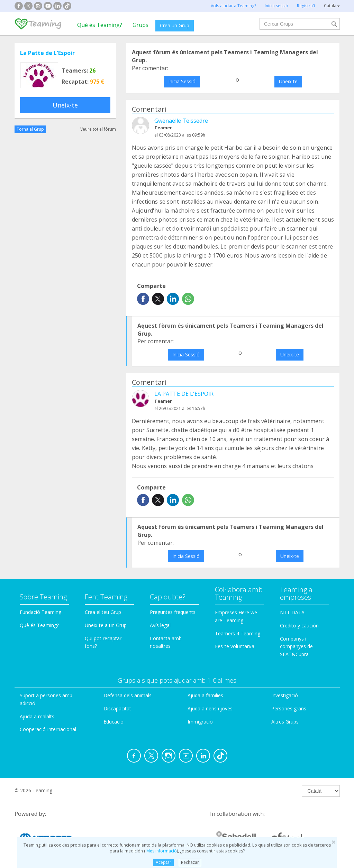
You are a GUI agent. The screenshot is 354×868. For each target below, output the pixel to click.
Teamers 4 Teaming (238, 633)
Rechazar (190, 862)
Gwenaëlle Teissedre (181, 121)
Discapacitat (117, 708)
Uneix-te (65, 105)
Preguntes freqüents (173, 612)
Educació (114, 722)
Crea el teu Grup (103, 612)
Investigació (285, 695)
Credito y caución (299, 626)
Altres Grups (285, 722)
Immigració (200, 722)
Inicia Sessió (182, 81)
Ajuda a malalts (37, 716)
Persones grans (289, 708)
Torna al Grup (30, 129)
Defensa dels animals (128, 695)
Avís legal (160, 625)
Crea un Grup (175, 25)
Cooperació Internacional (48, 729)
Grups (140, 25)
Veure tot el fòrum (98, 129)
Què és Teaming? (100, 25)
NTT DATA (292, 612)
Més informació (161, 851)
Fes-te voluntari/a (235, 646)
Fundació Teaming (40, 612)
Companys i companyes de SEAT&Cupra (296, 647)
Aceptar (164, 862)
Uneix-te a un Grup (106, 625)
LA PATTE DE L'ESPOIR (184, 394)
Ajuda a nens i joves (210, 708)
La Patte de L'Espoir (47, 53)
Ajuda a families (205, 695)
